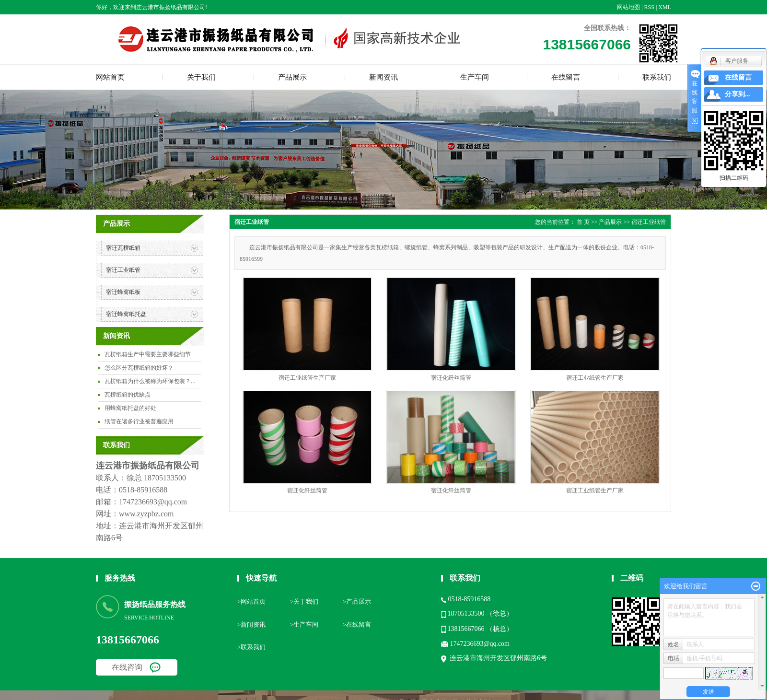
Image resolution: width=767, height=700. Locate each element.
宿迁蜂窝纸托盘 (126, 314)
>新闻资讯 (251, 624)
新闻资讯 (383, 77)
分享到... (738, 94)
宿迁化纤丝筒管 (451, 378)
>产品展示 (357, 601)
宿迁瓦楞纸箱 (123, 248)
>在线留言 (357, 624)
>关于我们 (304, 601)
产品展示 (292, 77)
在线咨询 (127, 667)
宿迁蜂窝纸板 (123, 292)
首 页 (583, 222)
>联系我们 (251, 647)
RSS (649, 7)
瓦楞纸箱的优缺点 (128, 395)
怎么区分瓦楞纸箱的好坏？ (139, 368)
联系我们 (657, 77)
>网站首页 (251, 601)
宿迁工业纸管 (123, 270)
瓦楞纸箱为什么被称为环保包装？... (150, 381)
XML (665, 7)
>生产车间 (304, 624)
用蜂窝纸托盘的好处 (130, 408)
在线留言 (566, 77)
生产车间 (475, 77)
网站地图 (628, 7)
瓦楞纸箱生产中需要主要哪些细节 (148, 354)
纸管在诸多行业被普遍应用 (139, 421)
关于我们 (201, 77)
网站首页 (110, 77)
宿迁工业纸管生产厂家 (307, 378)
